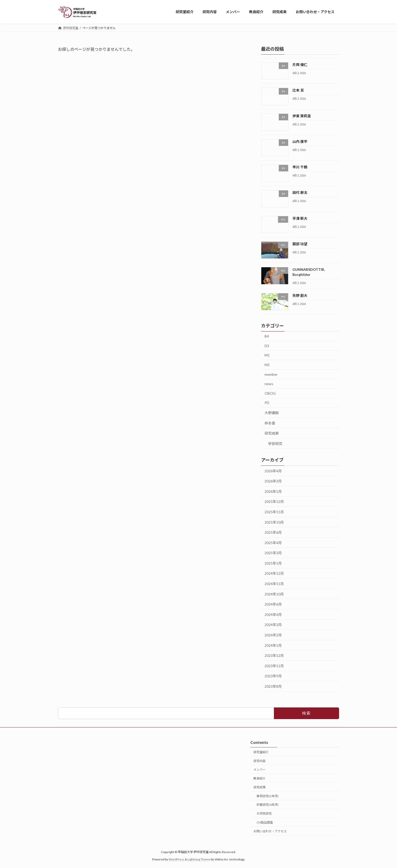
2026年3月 (273, 481)
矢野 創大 (300, 295)
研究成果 (272, 433)
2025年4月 (273, 542)
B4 (267, 336)
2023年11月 (274, 666)
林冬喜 (270, 423)
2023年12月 (274, 655)
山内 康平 (300, 141)
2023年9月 (273, 676)
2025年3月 (273, 553)
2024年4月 (273, 614)
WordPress (176, 859)
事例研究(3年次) (267, 796)
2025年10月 (274, 522)
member (271, 374)
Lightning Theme (199, 859)
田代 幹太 (300, 193)
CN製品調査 (265, 822)
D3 (267, 346)
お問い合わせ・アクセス (270, 831)
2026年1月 (273, 491)
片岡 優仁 (300, 65)
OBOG (270, 393)
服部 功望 (300, 244)
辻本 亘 (298, 90)
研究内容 (260, 761)
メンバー (260, 770)
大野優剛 (272, 413)
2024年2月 (273, 635)
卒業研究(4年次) (267, 805)
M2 (267, 365)
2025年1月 (273, 563)
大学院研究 (264, 814)
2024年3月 (273, 625)
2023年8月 (273, 686)
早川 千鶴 (300, 167)
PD (267, 403)
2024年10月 (274, 594)
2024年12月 (274, 573)
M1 (267, 355)
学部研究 (275, 443)
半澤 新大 (300, 218)
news (269, 384)
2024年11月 (274, 584)
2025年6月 (273, 532)
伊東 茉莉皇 (302, 116)
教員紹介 (260, 778)
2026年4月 (273, 471)
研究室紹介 (261, 752)
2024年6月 (273, 604)
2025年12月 (274, 502)
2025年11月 (274, 512)
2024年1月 (273, 645)
